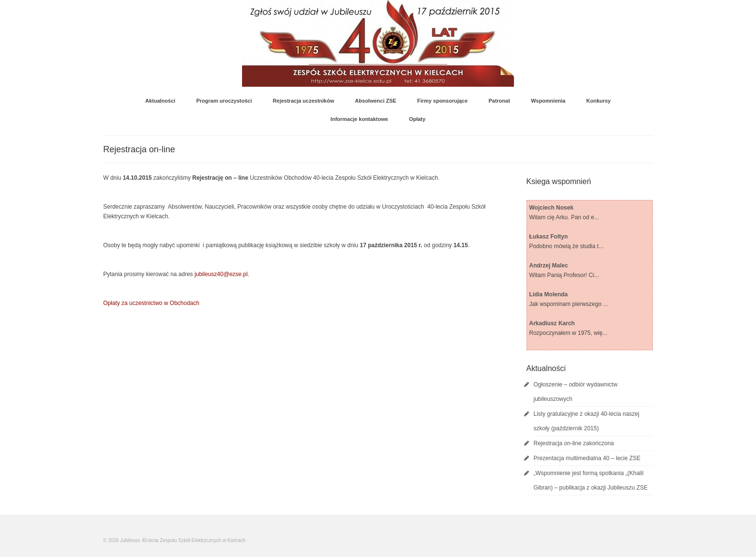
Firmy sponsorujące (442, 101)
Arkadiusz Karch (552, 323)
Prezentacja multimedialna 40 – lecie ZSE (587, 458)
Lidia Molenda (549, 294)
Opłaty (417, 119)
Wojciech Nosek (552, 208)
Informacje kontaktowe (359, 119)
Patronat (499, 101)
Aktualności (160, 101)
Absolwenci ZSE (376, 101)
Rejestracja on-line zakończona (574, 443)
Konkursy (599, 101)
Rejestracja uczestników (304, 101)
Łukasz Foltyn (549, 237)
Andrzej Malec (549, 265)
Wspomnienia (548, 101)
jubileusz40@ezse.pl (221, 274)
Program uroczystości (224, 101)
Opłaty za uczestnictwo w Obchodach (151, 303)
